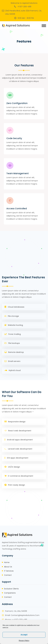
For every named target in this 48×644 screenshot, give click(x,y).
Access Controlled (17, 209)
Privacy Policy (24, 641)
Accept (24, 635)
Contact (8, 575)
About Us (8, 567)
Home (7, 562)
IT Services (9, 571)
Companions (10, 593)
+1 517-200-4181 (24, 7)
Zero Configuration (17, 103)
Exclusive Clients (11, 589)
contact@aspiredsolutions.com (25, 615)
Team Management (18, 173)
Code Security (14, 138)
